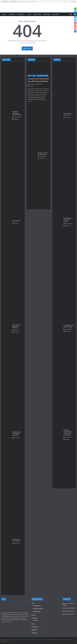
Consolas (35, 620)
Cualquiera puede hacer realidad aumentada (17, 434)
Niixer (4, 14)
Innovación (56, 14)
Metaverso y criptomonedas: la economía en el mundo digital (68, 433)
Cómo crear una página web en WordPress (16, 326)
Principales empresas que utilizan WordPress (17, 113)
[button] (6, 14)
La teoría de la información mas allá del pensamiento (38, 80)
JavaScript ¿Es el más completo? (16, 540)
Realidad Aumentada (38, 609)
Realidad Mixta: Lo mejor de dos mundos (68, 220)
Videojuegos (20, 14)
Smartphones (37, 14)
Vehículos (12, 14)
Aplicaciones (47, 14)
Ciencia (29, 14)
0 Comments (15, 119)
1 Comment (66, 439)
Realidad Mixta (37, 612)
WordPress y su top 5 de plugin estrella (43, 154)
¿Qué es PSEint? (16, 221)
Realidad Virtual (37, 606)
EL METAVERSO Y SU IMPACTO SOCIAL (69, 326)
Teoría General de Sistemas (42, 76)
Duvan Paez (41, 84)
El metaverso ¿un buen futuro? (68, 114)
